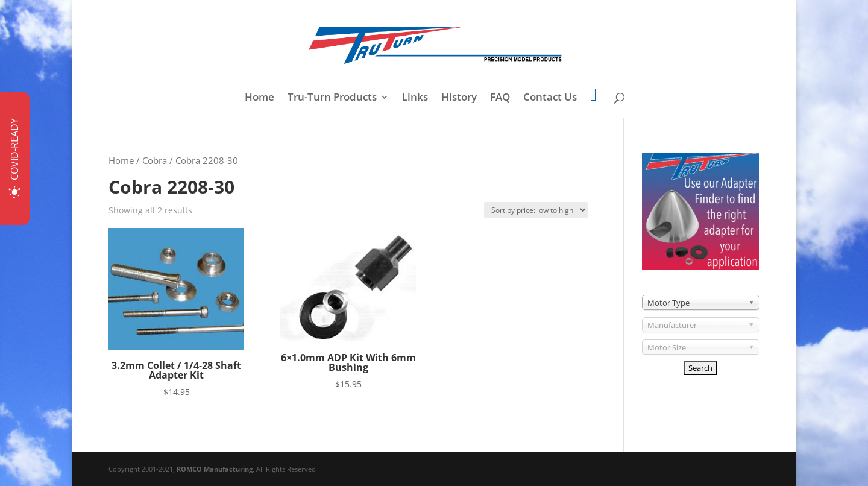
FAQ (500, 98)
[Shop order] (536, 210)
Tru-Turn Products (332, 98)
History (459, 98)
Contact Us (550, 98)
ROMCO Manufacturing (215, 469)
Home (259, 98)
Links (415, 98)
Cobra (155, 160)
